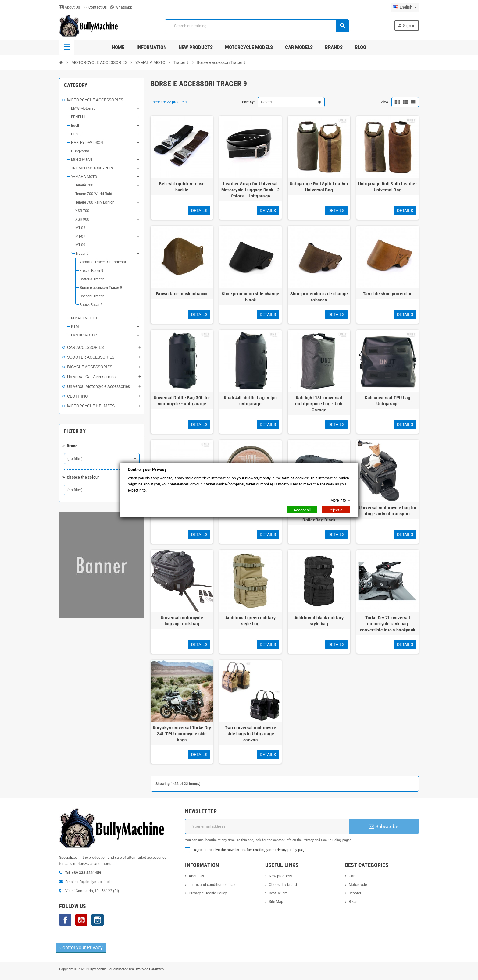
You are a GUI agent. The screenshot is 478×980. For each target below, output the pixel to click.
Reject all (336, 510)
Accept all (302, 510)
